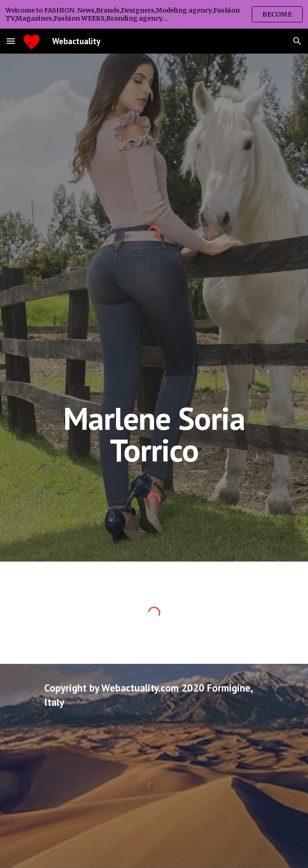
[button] (11, 41)
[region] (154, 14)
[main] (154, 434)
